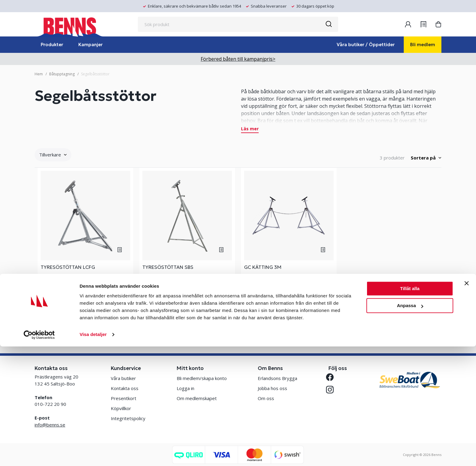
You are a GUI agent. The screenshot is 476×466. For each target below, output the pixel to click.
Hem (39, 74)
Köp (289, 316)
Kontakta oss (125, 388)
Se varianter (85, 316)
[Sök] (328, 24)
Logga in (185, 388)
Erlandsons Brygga (277, 378)
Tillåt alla (410, 408)
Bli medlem (423, 45)
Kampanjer (90, 45)
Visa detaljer (93, 454)
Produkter (52, 45)
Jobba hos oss (272, 388)
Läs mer (250, 129)
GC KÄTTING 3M (263, 267)
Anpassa (410, 425)
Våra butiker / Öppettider (366, 45)
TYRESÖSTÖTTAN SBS (168, 267)
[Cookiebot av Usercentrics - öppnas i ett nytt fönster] (39, 454)
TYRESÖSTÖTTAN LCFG (68, 267)
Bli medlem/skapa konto (202, 378)
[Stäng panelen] (467, 403)
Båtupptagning (62, 74)
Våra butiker (123, 378)
